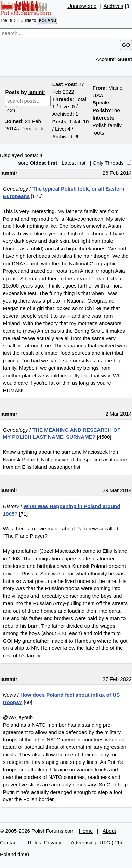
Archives (113, 6)
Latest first (74, 163)
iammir (37, 92)
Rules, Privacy (45, 843)
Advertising (84, 843)
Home (86, 831)
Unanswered (82, 6)
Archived (62, 114)
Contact (9, 843)
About (109, 831)
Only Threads (112, 163)
